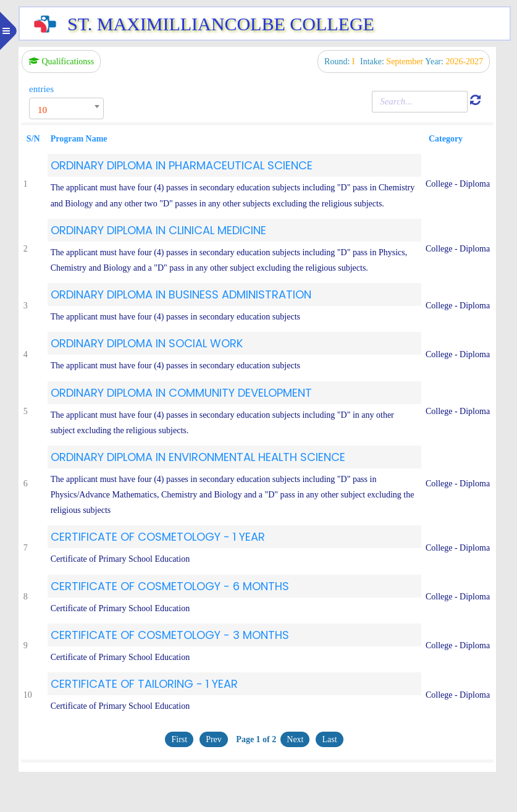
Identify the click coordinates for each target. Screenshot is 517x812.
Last (329, 739)
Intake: (393, 61)
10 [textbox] (42, 110)
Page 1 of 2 (255, 739)
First (179, 739)
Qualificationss (61, 61)
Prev (214, 739)
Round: (341, 61)
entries (41, 89)
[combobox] (66, 108)
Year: (454, 61)
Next (295, 739)
